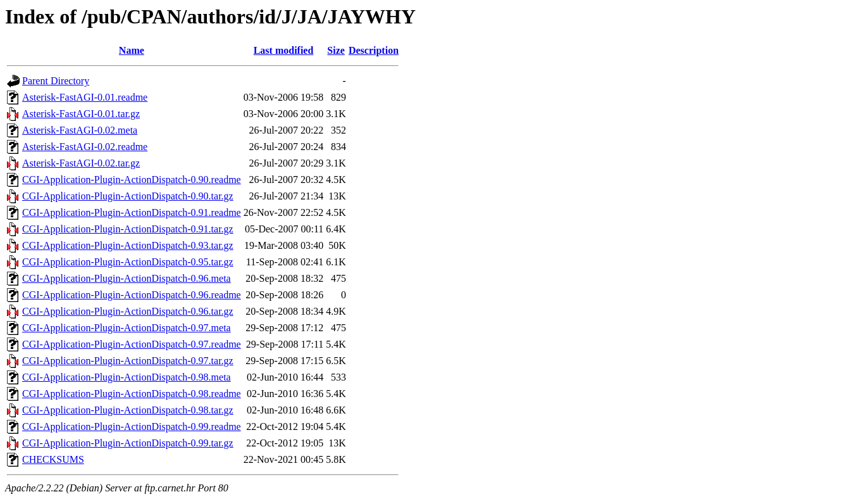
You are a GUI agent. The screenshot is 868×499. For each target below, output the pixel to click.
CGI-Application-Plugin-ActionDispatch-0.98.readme (132, 394)
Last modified (284, 50)
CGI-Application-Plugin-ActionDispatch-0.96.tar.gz (128, 311)
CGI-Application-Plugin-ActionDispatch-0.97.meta (127, 328)
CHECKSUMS (53, 459)
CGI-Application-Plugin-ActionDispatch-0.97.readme (132, 344)
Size (336, 50)
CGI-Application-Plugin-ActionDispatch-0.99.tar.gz (128, 443)
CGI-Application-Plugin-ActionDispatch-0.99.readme (132, 426)
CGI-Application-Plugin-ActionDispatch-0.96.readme (132, 295)
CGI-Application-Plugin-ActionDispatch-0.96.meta (127, 278)
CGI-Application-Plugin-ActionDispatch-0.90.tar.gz (128, 196)
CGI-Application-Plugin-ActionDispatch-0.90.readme (132, 180)
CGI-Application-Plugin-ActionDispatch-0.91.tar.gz (128, 229)
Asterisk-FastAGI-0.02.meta (80, 130)
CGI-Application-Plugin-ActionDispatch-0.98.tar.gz (128, 410)
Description (374, 50)
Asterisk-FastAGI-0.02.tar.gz (81, 163)
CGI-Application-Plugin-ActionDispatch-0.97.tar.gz (128, 361)
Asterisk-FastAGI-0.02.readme (85, 147)
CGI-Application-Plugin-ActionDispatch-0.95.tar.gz (128, 262)
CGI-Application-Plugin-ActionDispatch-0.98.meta (127, 377)
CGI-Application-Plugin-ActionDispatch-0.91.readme (132, 212)
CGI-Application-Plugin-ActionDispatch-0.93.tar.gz (128, 245)
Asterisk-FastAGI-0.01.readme (85, 97)
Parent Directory (56, 81)
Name (132, 50)
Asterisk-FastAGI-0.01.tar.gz (81, 114)
